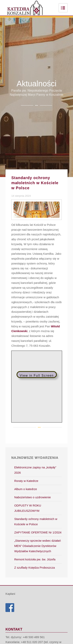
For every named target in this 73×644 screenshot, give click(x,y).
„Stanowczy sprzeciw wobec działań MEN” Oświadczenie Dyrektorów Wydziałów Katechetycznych (37, 546)
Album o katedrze (26, 489)
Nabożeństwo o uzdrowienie (33, 497)
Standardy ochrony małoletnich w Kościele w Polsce (35, 183)
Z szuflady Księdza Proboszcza (34, 568)
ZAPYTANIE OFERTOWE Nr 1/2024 (38, 532)
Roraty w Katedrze (26, 481)
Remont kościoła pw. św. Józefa (35, 559)
